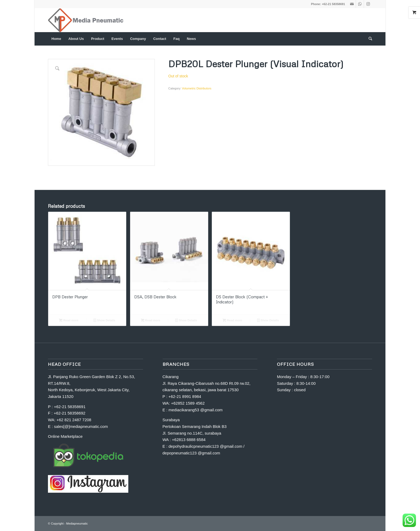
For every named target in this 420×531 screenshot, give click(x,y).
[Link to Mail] (352, 4)
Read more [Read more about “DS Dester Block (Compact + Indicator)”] (232, 320)
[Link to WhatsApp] (360, 4)
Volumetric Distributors (197, 88)
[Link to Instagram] (368, 4)
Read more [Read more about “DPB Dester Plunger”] (69, 320)
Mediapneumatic (77, 524)
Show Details (104, 320)
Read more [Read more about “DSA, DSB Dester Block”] (151, 320)
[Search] (369, 39)
